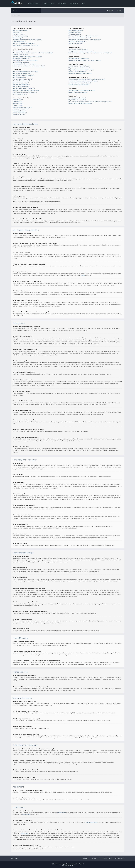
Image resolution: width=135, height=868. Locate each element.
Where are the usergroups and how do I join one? (83, 36)
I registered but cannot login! (21, 36)
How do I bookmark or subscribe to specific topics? (83, 81)
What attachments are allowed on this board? (82, 90)
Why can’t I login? (18, 38)
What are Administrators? (76, 30)
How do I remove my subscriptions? (79, 85)
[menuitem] (119, 11)
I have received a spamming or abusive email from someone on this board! (90, 53)
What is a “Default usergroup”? (77, 42)
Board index (74, 3)
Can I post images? (18, 105)
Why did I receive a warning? (21, 87)
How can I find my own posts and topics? (80, 73)
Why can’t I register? (19, 34)
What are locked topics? (20, 113)
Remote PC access (49, 3)
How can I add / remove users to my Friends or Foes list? (85, 60)
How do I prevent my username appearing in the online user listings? (33, 53)
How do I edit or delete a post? (22, 73)
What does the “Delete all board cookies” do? (26, 45)
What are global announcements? (23, 107)
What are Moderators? (75, 32)
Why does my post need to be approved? (25, 92)
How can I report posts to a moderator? (24, 88)
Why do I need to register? (20, 30)
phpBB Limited (61, 813)
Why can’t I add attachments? (21, 85)
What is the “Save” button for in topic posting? (26, 90)
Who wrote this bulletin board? (77, 98)
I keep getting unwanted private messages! (81, 51)
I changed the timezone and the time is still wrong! (27, 57)
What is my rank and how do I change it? (24, 64)
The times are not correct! (20, 55)
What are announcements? (21, 109)
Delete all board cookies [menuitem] (106, 858)
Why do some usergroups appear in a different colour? (85, 40)
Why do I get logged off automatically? (24, 43)
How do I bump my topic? (20, 94)
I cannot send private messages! (78, 49)
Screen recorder (33, 3)
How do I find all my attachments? (78, 92)
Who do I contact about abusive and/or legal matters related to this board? (90, 102)
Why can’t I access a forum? (21, 83)
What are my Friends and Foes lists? (79, 58)
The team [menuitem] (93, 858)
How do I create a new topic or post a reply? (25, 72)
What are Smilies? (18, 103)
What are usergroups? (75, 34)
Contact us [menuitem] (84, 858)
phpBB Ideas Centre (92, 822)
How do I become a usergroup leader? (80, 38)
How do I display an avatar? (21, 62)
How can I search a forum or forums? (79, 66)
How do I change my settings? (21, 51)
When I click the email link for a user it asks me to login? (29, 66)
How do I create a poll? (19, 77)
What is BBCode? (18, 100)
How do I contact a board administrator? (80, 104)
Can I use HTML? (17, 101)
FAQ (83, 3)
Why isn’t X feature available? (77, 100)
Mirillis (53, 864)
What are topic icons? (19, 115)
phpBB (83, 276)
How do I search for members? (77, 72)
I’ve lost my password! (19, 42)
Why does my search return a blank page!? (81, 70)
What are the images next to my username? (25, 60)
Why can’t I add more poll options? (23, 79)
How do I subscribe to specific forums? (80, 83)
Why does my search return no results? (80, 68)
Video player (62, 3)
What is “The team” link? (75, 43)
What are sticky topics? (19, 111)
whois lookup (25, 834)
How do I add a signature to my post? (23, 75)
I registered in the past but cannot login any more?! (27, 40)
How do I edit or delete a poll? (21, 81)
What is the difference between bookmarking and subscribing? (87, 79)
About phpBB (26, 815)
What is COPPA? (17, 32)
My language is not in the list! (21, 58)
